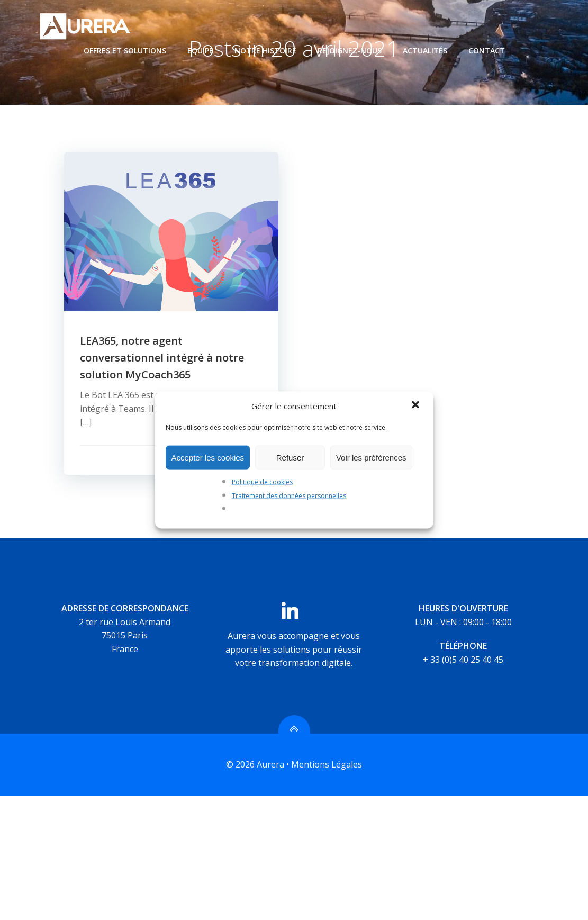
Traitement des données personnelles (289, 495)
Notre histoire (265, 51)
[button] (417, 406)
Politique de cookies (262, 482)
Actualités (425, 51)
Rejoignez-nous (350, 51)
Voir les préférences (371, 457)
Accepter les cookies (208, 457)
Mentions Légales (327, 765)
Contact (487, 51)
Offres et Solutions (125, 51)
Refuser (290, 457)
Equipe (200, 51)
